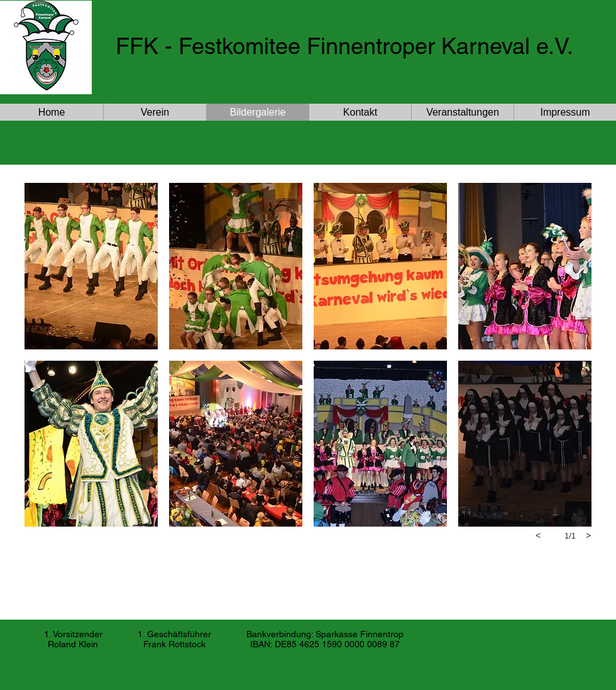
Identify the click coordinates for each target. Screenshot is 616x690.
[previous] (538, 535)
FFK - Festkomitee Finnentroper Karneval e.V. (344, 46)
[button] (91, 266)
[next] (588, 535)
